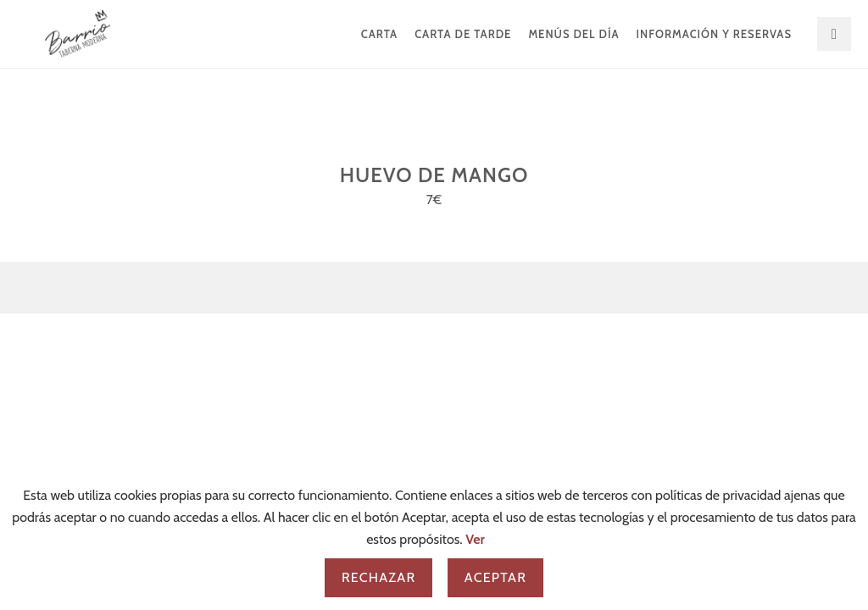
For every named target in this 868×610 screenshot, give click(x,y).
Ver (475, 539)
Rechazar (378, 577)
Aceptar (495, 577)
